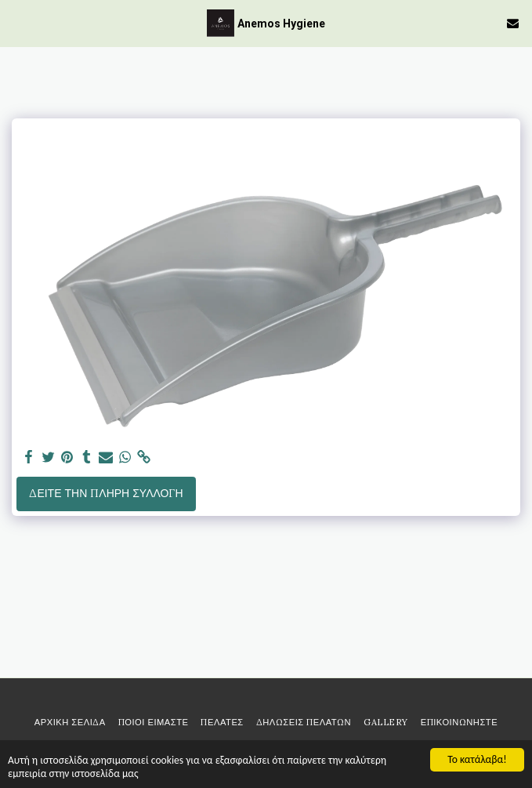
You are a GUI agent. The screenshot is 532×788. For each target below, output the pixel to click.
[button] (17, 22)
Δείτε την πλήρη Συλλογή (106, 493)
